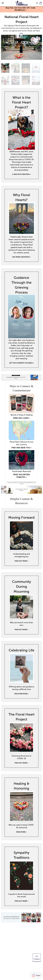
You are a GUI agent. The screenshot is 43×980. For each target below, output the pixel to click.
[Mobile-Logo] (21, 3)
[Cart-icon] (41, 3)
